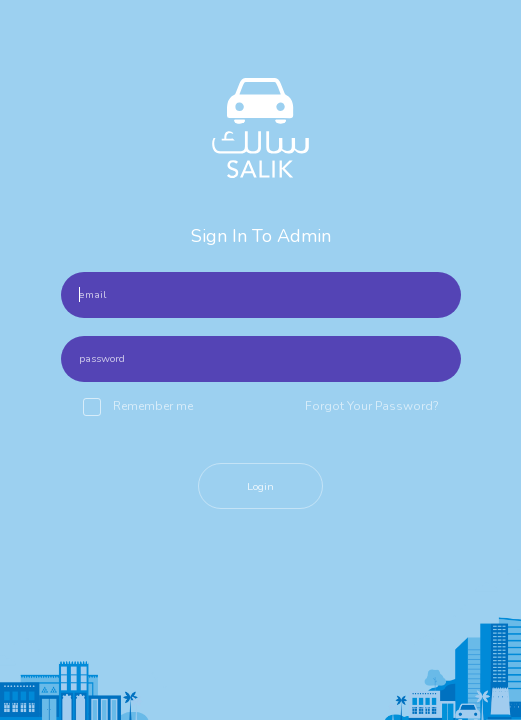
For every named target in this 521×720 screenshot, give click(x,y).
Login (260, 486)
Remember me (138, 407)
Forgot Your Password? (372, 406)
